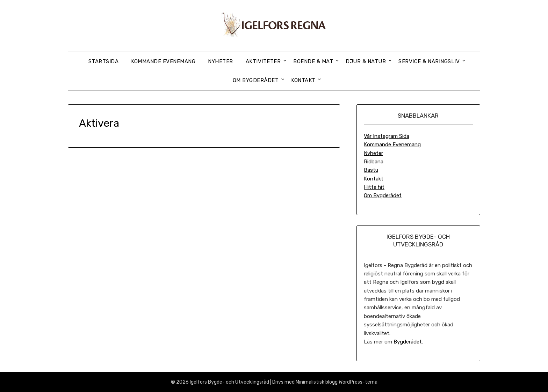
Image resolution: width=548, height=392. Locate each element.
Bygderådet (408, 342)
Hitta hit (374, 187)
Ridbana (374, 162)
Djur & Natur (366, 61)
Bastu (371, 170)
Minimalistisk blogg (317, 382)
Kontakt (303, 80)
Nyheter (221, 61)
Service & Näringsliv (429, 61)
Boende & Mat (313, 61)
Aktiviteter (263, 61)
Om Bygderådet (256, 80)
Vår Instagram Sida (387, 136)
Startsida (104, 61)
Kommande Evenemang (163, 61)
